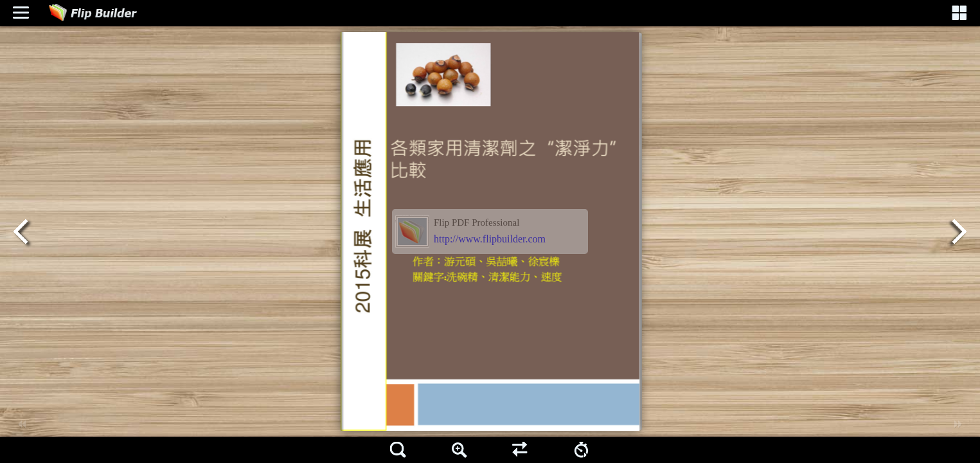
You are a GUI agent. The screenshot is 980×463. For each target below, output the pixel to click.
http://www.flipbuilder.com (490, 239)
